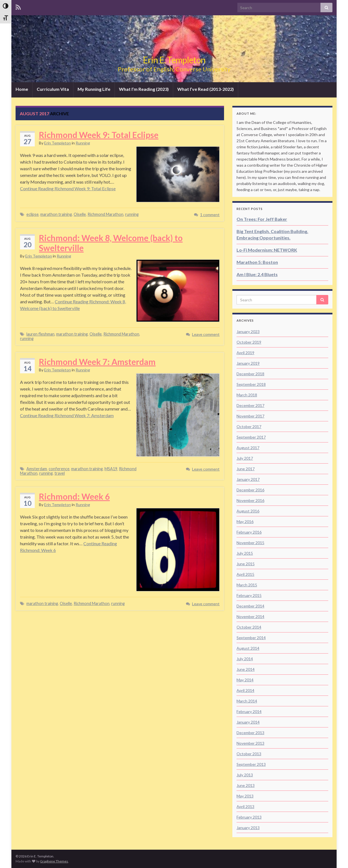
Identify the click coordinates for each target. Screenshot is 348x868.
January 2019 (248, 363)
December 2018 (250, 374)
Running (83, 143)
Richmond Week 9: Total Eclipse (99, 135)
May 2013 (245, 796)
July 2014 (245, 659)
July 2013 (245, 775)
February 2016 (249, 532)
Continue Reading (68, 188)
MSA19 (111, 469)
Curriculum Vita (53, 89)
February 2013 (249, 817)
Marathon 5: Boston (257, 262)
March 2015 (247, 585)
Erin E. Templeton (174, 60)
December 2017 (250, 405)
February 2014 (249, 711)
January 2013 (248, 828)
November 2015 (250, 543)
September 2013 (251, 764)
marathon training (56, 214)
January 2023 (248, 332)
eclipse (33, 214)
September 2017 (251, 437)
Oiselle (80, 214)
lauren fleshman (40, 334)
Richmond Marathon (105, 214)
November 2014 (250, 616)
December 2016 (250, 490)
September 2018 (251, 384)
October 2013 (249, 754)
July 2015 (245, 553)
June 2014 (246, 669)
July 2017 (245, 458)
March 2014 (247, 701)
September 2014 (251, 638)
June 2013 (246, 785)
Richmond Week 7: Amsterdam (97, 362)
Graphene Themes (54, 861)
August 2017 (248, 448)
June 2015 (246, 564)
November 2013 (250, 743)
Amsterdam (37, 469)
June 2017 (246, 469)
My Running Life (94, 89)
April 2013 (245, 806)
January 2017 (248, 479)
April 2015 (245, 574)
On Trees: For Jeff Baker (262, 219)
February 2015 (249, 595)
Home (22, 89)
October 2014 (249, 627)
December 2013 (250, 733)
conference (59, 469)
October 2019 (249, 342)
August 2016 (248, 511)
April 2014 (245, 690)
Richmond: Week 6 (74, 496)
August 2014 (248, 648)
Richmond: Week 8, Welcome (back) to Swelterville (111, 243)
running (132, 214)
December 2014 (250, 606)
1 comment (210, 215)
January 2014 (248, 722)
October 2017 (249, 427)
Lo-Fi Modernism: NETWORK (267, 250)
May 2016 (245, 521)
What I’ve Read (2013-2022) (206, 89)
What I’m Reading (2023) (144, 89)
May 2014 (245, 680)
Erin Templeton (58, 143)
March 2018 (247, 395)
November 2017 (250, 416)
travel (60, 473)
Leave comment (206, 334)
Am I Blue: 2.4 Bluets (257, 274)
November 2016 (250, 500)
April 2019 (245, 353)
